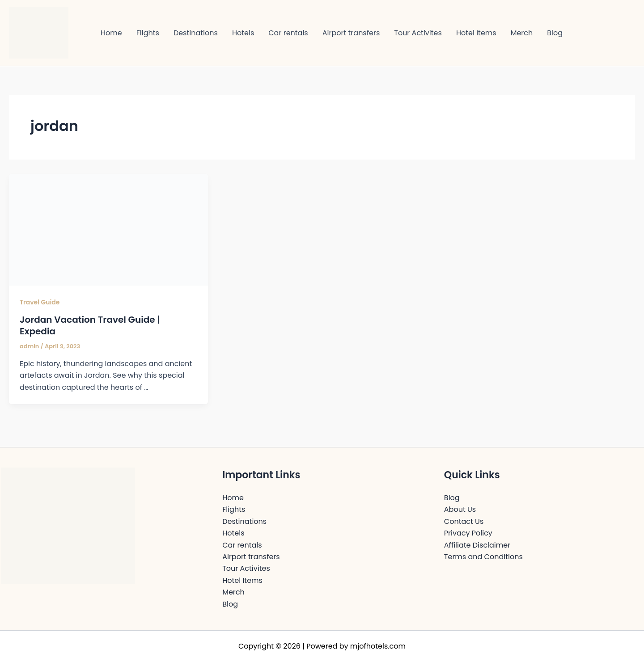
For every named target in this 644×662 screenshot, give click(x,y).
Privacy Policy (468, 533)
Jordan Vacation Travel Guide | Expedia (90, 325)
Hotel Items (476, 33)
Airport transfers (351, 33)
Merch (522, 33)
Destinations (196, 33)
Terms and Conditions (483, 557)
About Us (460, 509)
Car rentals (288, 33)
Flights (148, 33)
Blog (555, 33)
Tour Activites (418, 33)
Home (111, 33)
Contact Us (464, 521)
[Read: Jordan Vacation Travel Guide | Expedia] (108, 229)
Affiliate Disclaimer (477, 545)
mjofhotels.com (378, 646)
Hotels (243, 33)
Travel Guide (40, 302)
